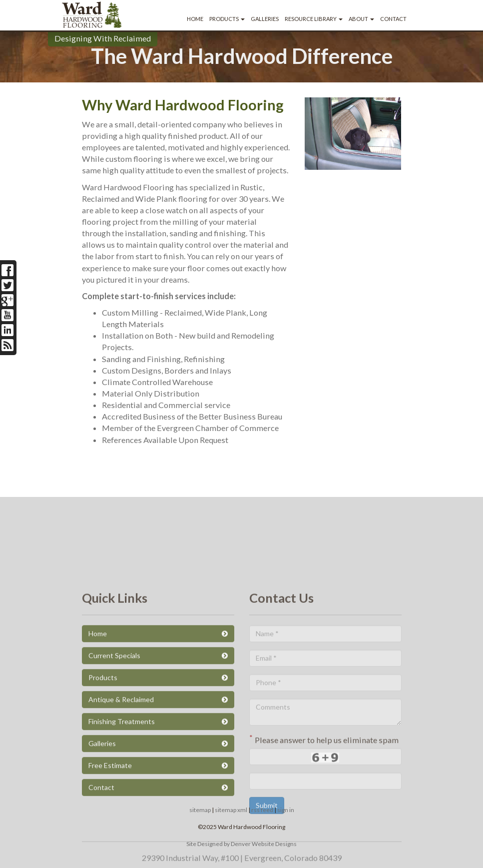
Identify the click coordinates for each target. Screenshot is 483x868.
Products (227, 19)
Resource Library (314, 19)
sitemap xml (231, 810)
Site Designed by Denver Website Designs (241, 844)
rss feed (262, 810)
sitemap (200, 810)
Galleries (265, 19)
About (361, 19)
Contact (393, 19)
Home (195, 19)
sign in (286, 810)
